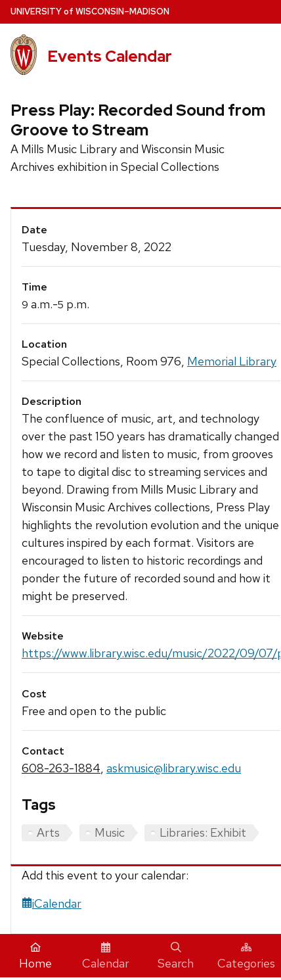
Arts (48, 832)
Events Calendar (110, 56)
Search (176, 956)
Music (110, 832)
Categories (246, 956)
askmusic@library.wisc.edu (174, 768)
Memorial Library (232, 361)
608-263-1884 (61, 768)
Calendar (106, 956)
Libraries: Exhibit (203, 832)
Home (35, 956)
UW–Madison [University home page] (90, 12)
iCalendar (52, 903)
